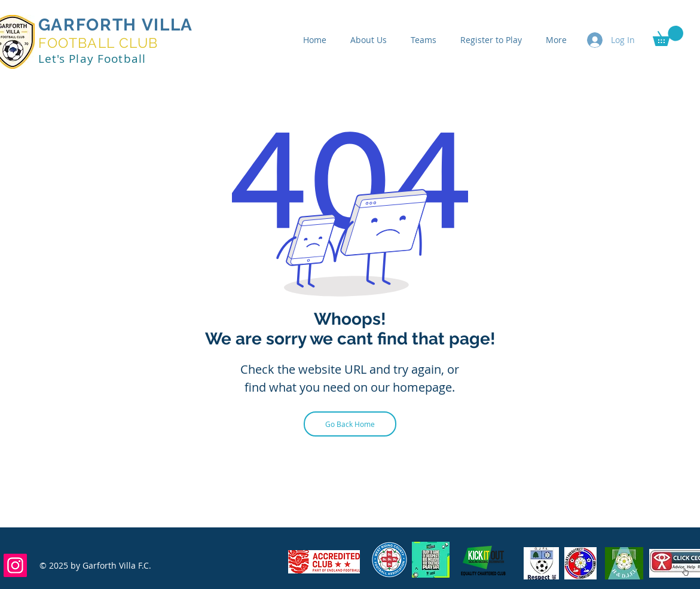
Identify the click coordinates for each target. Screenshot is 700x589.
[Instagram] (15, 565)
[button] (668, 36)
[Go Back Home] (350, 424)
